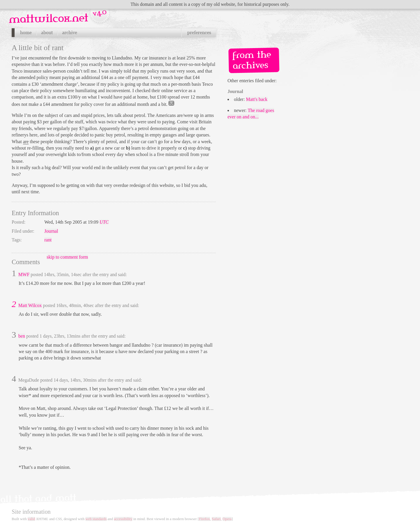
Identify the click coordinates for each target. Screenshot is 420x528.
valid (32, 519)
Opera (227, 519)
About (47, 33)
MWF (24, 274)
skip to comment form (67, 257)
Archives (69, 33)
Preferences (199, 33)
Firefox (204, 519)
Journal (51, 231)
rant (48, 240)
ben (22, 336)
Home (26, 33)
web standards (96, 519)
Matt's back (257, 99)
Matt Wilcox (30, 305)
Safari (216, 519)
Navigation (60, 14)
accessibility (123, 519)
